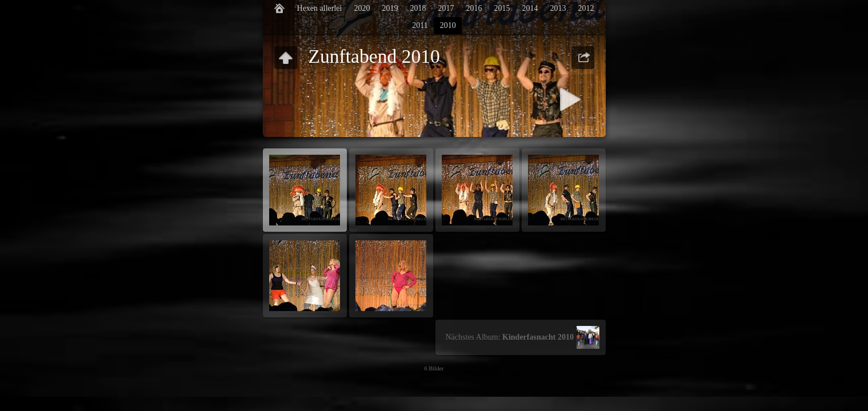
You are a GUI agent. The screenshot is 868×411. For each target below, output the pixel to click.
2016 (474, 8)
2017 (446, 8)
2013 (558, 8)
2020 (362, 8)
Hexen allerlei (320, 8)
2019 (390, 8)
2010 (448, 25)
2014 (530, 8)
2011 (420, 25)
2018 (418, 8)
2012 (586, 8)
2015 (502, 8)
